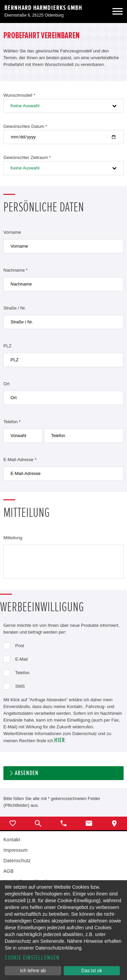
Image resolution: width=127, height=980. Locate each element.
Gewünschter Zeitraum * (27, 157)
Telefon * (12, 422)
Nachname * (16, 270)
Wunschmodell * (19, 95)
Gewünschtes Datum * (25, 126)
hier (60, 740)
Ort (6, 384)
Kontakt (12, 840)
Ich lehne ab (33, 971)
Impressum (16, 850)
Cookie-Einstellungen (32, 958)
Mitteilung (13, 538)
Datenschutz (17, 861)
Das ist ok (92, 971)
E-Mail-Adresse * (20, 460)
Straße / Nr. (15, 308)
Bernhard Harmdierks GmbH (43, 8)
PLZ (7, 346)
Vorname (12, 232)
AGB (8, 871)
